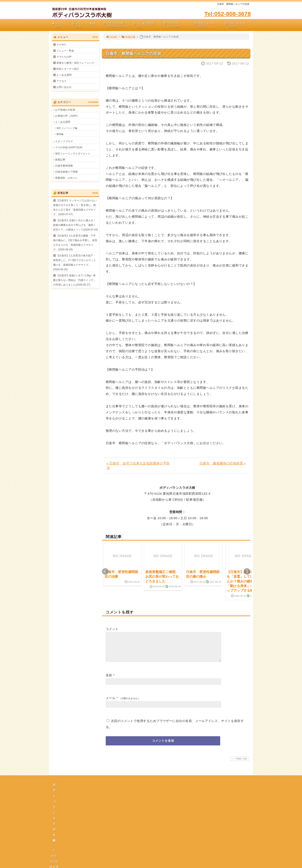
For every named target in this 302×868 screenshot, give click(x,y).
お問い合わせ (239, 25)
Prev (105, 572)
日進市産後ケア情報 (66, 172)
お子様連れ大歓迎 (65, 110)
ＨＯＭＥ (61, 45)
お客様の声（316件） (67, 116)
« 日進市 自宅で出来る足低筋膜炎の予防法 (138, 466)
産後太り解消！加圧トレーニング (75, 63)
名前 (109, 680)
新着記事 (128, 37)
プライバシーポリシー (152, 829)
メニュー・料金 (86, 25)
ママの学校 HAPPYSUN (69, 147)
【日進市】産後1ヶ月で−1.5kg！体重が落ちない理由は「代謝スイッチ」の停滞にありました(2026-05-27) (74, 280)
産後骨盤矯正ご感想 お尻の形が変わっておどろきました (162, 577)
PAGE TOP (239, 764)
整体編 (60, 134)
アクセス (178, 25)
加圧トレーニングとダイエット (73, 154)
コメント (112, 629)
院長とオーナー (208, 25)
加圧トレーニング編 (67, 128)
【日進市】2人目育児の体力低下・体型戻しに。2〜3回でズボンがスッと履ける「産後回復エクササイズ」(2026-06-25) (75, 263)
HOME (112, 37)
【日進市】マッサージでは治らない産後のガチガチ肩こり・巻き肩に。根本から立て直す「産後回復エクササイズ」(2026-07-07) (75, 207)
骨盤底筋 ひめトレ (66, 178)
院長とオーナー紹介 (68, 69)
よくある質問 (147, 25)
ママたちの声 (117, 25)
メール (111, 703)
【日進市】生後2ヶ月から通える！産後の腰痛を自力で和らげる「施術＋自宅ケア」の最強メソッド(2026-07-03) (75, 225)
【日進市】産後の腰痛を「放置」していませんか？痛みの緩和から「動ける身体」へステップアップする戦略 (243, 581)
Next (247, 572)
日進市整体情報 (64, 166)
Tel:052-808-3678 (228, 14)
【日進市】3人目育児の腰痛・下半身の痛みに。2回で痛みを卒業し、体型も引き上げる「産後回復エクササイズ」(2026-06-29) (75, 243)
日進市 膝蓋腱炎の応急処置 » (223, 463)
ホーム (61, 25)
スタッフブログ (64, 141)
